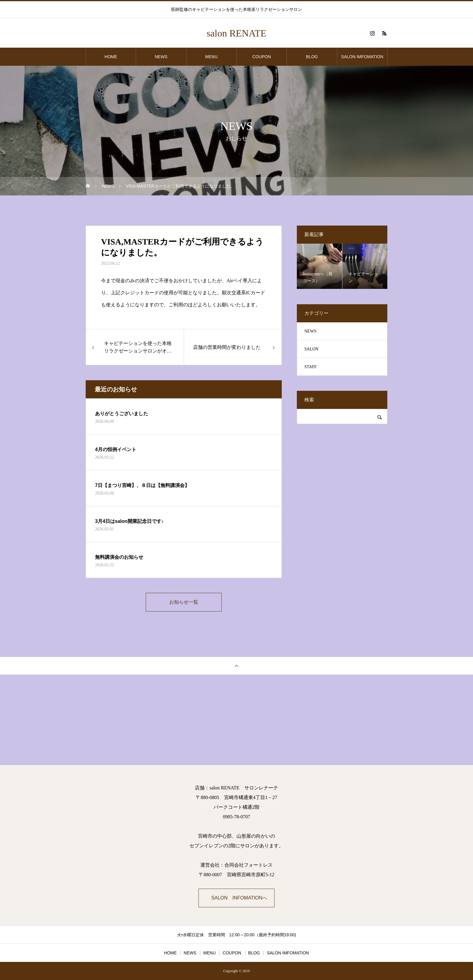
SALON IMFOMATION (362, 57)
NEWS (161, 57)
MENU (211, 57)
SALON (311, 349)
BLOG (312, 57)
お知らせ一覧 (184, 602)
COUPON (262, 57)
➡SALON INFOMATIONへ (237, 898)
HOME (111, 57)
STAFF (311, 367)
